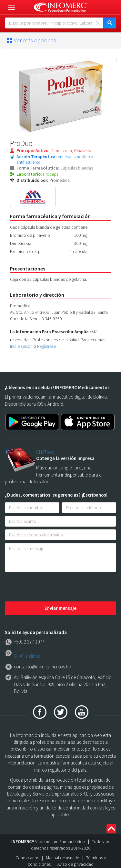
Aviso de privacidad (76, 864)
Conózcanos (27, 858)
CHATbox (45, 452)
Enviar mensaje (60, 608)
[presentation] (54, 587)
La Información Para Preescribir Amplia (49, 332)
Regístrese (46, 346)
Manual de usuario (63, 858)
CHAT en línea (27, 656)
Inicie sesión (21, 346)
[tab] (60, 40)
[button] (60, 40)
